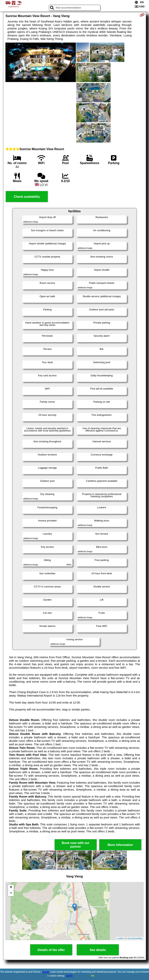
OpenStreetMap (135, 938)
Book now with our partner (76, 845)
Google (46, 972)
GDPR (69, 976)
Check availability (27, 197)
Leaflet (120, 938)
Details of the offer (51, 950)
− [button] (11, 893)
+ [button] (11, 888)
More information (120, 845)
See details (98, 950)
